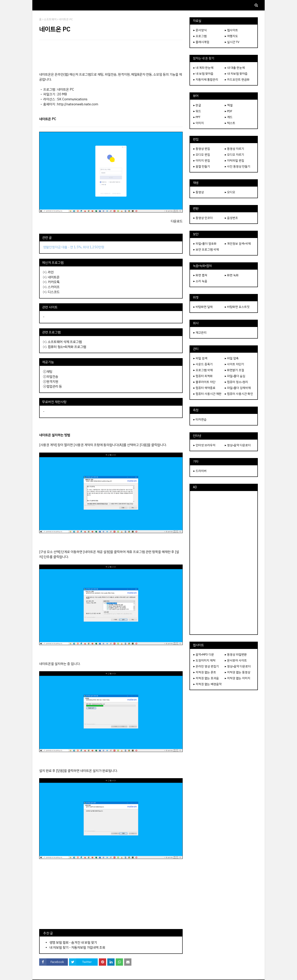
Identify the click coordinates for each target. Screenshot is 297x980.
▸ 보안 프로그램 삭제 (206, 249)
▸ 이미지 (199, 123)
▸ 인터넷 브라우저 (204, 445)
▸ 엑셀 (229, 105)
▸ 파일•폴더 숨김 (235, 376)
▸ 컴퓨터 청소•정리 (236, 382)
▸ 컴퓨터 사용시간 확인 (239, 394)
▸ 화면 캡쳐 (200, 275)
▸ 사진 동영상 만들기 (238, 166)
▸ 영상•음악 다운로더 (238, 445)
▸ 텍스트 (230, 123)
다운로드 (177, 221)
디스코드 (54, 292)
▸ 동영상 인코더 (203, 218)
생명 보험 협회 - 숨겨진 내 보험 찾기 (73, 942)
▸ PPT (197, 117)
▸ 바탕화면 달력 (203, 307)
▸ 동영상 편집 (202, 149)
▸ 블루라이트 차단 (204, 382)
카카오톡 (54, 282)
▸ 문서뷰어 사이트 (236, 660)
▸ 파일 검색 (200, 358)
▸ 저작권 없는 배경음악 (207, 684)
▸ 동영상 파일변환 (236, 655)
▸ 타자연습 (200, 419)
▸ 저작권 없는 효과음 (206, 678)
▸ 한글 (197, 105)
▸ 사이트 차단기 (234, 364)
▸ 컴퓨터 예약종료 (204, 388)
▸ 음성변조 (231, 218)
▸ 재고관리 (200, 333)
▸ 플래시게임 (201, 42)
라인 (51, 272)
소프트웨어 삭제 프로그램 (65, 342)
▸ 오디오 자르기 (234, 155)
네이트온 (54, 277)
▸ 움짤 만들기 (202, 166)
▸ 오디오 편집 (202, 155)
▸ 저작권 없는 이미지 (238, 678)
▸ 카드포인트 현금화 (237, 80)
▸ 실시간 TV (232, 42)
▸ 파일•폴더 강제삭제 (238, 388)
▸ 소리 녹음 (200, 281)
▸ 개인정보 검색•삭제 (238, 244)
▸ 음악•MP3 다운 (204, 655)
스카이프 (54, 287)
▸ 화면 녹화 (232, 275)
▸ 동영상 (199, 192)
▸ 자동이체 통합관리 (206, 80)
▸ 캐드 (229, 117)
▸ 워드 (197, 111)
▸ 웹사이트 (231, 30)
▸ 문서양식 (200, 30)
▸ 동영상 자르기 (234, 149)
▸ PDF (229, 111)
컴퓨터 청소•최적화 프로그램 (67, 347)
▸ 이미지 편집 (202, 161)
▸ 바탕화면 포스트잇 (237, 307)
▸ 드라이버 (200, 471)
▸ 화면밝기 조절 (234, 370)
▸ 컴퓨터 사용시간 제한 (207, 394)
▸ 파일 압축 (232, 358)
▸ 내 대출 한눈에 (235, 68)
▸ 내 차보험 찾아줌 (236, 74)
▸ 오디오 (230, 192)
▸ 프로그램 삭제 (203, 370)
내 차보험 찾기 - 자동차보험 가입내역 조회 (77, 947)
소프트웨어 (50, 19)
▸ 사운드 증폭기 (203, 364)
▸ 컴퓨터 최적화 (203, 376)
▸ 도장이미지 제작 (204, 660)
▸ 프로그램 (200, 36)
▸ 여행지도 (231, 36)
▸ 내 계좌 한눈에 (203, 68)
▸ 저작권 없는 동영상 (238, 672)
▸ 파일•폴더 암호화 (205, 244)
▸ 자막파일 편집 (234, 161)
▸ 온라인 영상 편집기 (206, 666)
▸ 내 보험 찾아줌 (203, 74)
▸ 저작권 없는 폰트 (205, 672)
